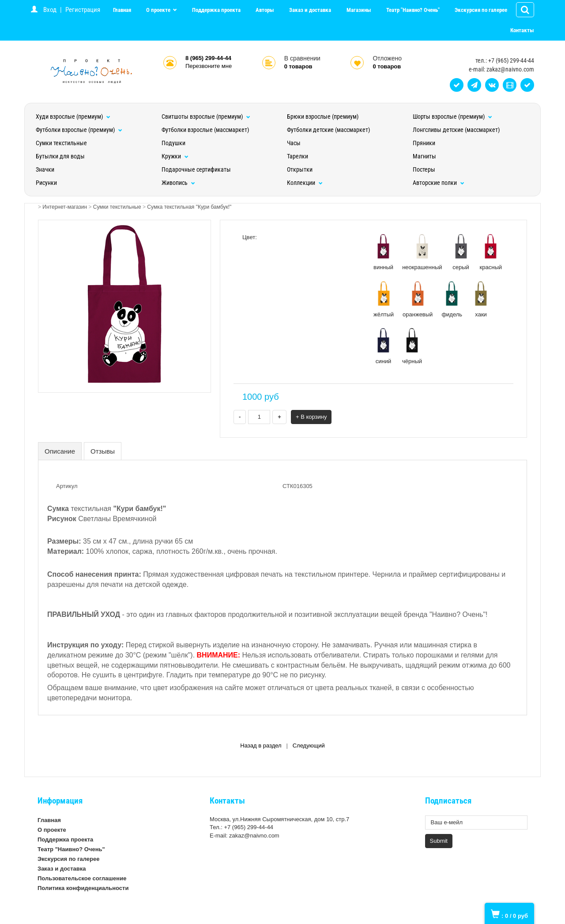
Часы (294, 143)
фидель (452, 299)
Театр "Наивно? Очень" (413, 10)
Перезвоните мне (209, 66)
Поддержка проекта (216, 10)
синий (383, 346)
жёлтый (384, 299)
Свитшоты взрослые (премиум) (206, 116)
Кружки (175, 156)
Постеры (424, 169)
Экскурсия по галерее (481, 10)
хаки (481, 299)
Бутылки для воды (60, 156)
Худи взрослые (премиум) (73, 116)
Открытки (300, 169)
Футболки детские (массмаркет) (328, 130)
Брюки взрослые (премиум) (323, 116)
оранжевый (418, 299)
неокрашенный (422, 252)
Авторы (265, 10)
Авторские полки (439, 183)
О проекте (159, 10)
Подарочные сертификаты (196, 169)
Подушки (173, 143)
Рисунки (46, 183)
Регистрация (83, 10)
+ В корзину (311, 417)
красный (491, 252)
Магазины (359, 10)
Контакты (522, 30)
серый (461, 252)
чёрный (412, 346)
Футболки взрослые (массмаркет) (205, 130)
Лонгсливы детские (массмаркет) (456, 130)
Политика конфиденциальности (83, 888)
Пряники (424, 143)
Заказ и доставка (310, 10)
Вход (50, 10)
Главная (122, 10)
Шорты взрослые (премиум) (452, 116)
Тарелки (298, 156)
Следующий (309, 746)
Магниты (424, 156)
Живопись (178, 183)
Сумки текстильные (61, 143)
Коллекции (305, 183)
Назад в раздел (261, 746)
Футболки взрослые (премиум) (79, 130)
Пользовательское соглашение (82, 878)
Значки (45, 169)
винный (383, 252)
